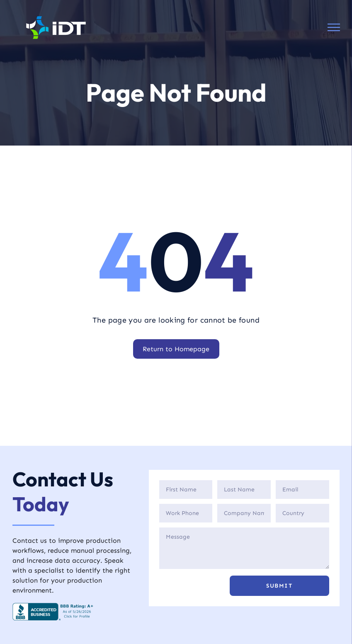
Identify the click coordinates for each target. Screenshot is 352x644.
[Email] (302, 490)
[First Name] (186, 490)
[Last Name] (244, 490)
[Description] (244, 548)
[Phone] (186, 513)
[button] (279, 586)
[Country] (302, 513)
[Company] (244, 513)
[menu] (334, 27)
